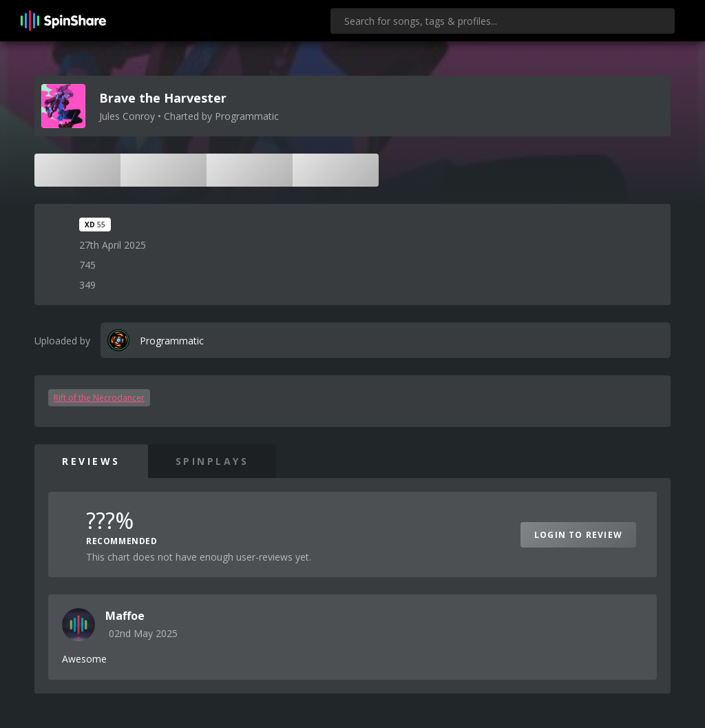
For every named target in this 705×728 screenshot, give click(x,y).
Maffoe (125, 616)
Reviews (91, 461)
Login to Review (578, 535)
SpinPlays (212, 461)
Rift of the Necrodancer (99, 398)
